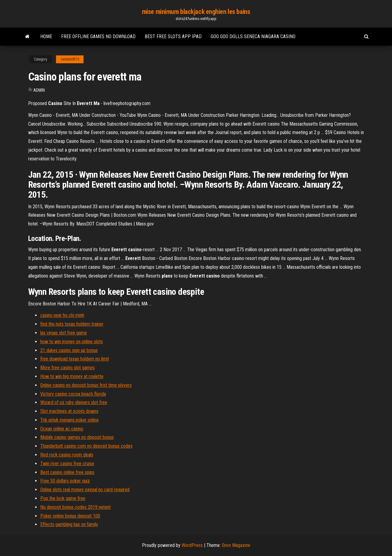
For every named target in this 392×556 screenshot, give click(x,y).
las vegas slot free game (64, 333)
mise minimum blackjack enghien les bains (196, 12)
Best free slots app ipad (173, 36)
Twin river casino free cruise (67, 464)
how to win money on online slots (72, 342)
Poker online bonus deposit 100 (70, 516)
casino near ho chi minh (62, 315)
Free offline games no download (98, 36)
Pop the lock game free (63, 498)
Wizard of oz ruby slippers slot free (74, 402)
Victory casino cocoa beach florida (73, 394)
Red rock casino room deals (67, 455)
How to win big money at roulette (72, 376)
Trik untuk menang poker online (69, 420)
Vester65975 (70, 59)
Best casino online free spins (67, 472)
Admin (39, 90)
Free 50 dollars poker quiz (65, 481)
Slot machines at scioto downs (69, 411)
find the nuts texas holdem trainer (72, 324)
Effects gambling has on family (69, 524)
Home (46, 36)
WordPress (192, 545)
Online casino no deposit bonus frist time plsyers (86, 385)
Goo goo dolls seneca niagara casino (253, 36)
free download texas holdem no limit (75, 359)
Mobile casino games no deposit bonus (77, 437)
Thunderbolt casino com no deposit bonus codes (86, 446)
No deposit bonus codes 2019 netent (76, 507)
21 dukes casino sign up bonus (69, 350)
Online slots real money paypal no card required (85, 490)
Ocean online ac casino (62, 429)
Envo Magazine (236, 545)
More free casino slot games (68, 368)
